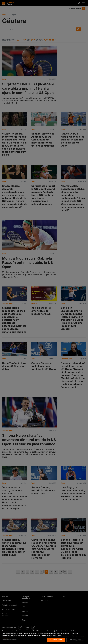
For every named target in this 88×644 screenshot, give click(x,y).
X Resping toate (76, 640)
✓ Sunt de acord (56, 640)
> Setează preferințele (10, 640)
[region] (44, 636)
